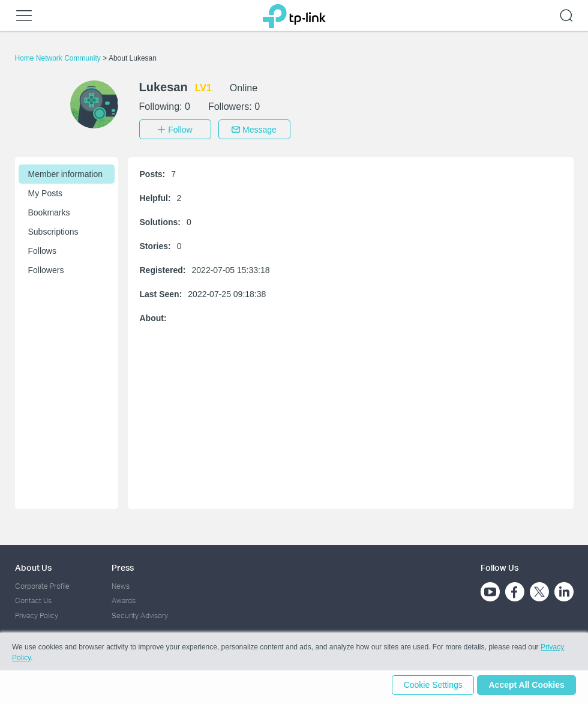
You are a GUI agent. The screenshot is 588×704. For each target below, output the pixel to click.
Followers (46, 268)
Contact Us (33, 599)
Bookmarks (49, 211)
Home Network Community (59, 58)
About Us (33, 566)
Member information (66, 172)
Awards (124, 599)
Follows (42, 249)
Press (123, 566)
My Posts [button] (46, 191)
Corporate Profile (42, 584)
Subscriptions (53, 230)
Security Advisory (140, 614)
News (121, 584)
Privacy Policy (37, 614)
